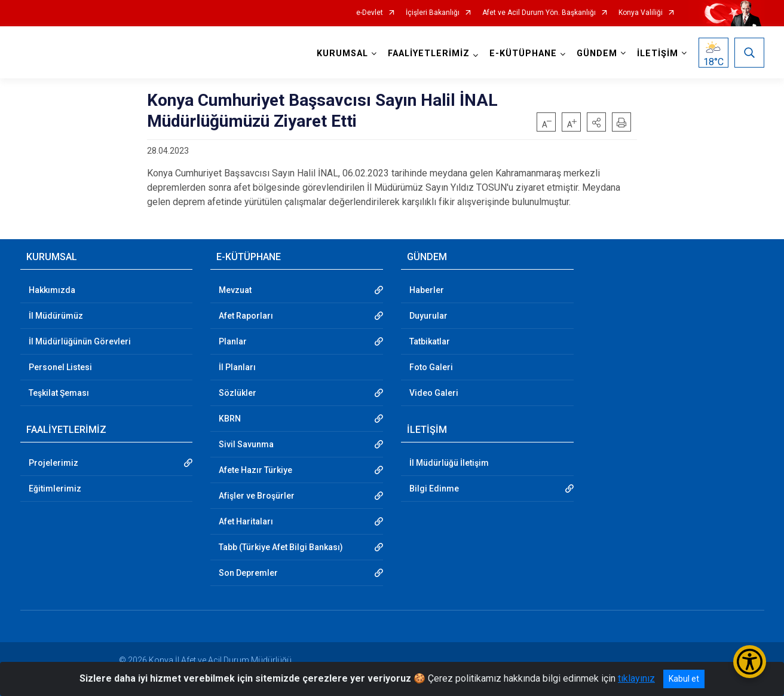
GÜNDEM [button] (597, 54)
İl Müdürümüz (56, 316)
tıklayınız (636, 678)
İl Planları (237, 367)
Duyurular (428, 316)
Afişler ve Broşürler (257, 496)
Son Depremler (248, 573)
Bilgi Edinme (434, 489)
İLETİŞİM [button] (658, 54)
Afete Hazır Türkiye (255, 470)
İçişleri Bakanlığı (433, 13)
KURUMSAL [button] (342, 54)
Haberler (427, 290)
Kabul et (684, 679)
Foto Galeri (431, 367)
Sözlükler (238, 393)
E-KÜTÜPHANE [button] (523, 54)
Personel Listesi (60, 367)
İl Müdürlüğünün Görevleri (80, 341)
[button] (596, 122)
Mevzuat (235, 290)
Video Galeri (434, 393)
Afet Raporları (246, 316)
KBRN (230, 419)
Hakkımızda (52, 290)
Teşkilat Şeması (59, 393)
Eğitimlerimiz (55, 489)
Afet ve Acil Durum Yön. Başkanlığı (539, 13)
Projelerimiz (53, 463)
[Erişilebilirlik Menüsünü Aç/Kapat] (750, 662)
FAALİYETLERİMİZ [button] (429, 54)
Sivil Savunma (246, 444)
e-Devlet (370, 13)
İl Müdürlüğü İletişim (449, 463)
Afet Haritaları (246, 521)
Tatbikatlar (430, 341)
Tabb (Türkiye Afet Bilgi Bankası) (281, 547)
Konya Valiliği (641, 13)
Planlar (233, 341)
